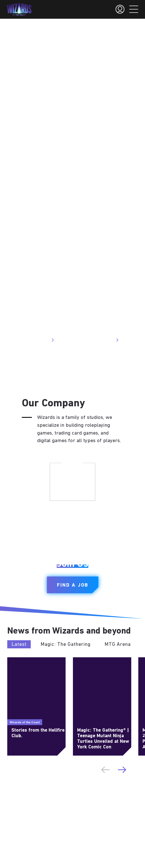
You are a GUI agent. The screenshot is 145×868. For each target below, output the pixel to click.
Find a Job (73, 585)
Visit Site (42, 340)
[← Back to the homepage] (19, 10)
